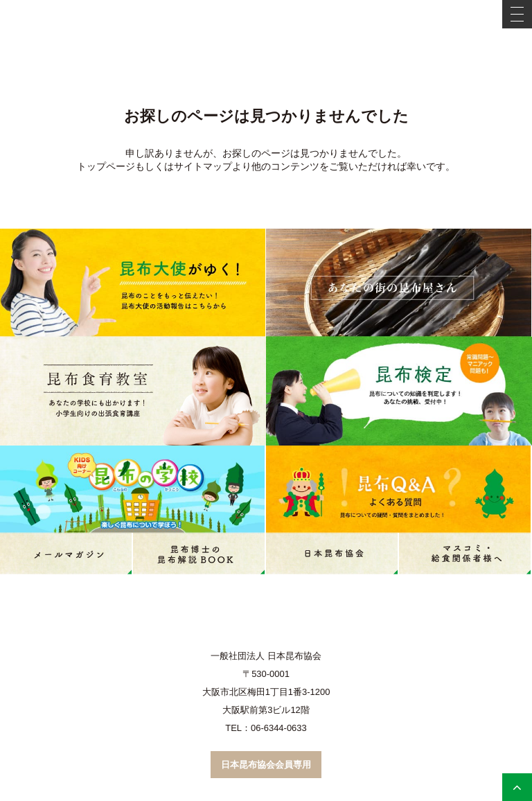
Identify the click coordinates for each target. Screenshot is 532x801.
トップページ (106, 166)
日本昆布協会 (332, 554)
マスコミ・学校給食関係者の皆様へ (465, 554)
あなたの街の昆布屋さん (399, 283)
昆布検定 (399, 391)
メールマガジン (66, 554)
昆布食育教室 (133, 391)
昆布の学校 (133, 489)
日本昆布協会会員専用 (266, 765)
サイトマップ (203, 166)
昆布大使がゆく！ (133, 283)
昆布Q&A (399, 489)
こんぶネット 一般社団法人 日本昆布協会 (266, 25)
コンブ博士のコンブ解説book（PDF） (199, 554)
